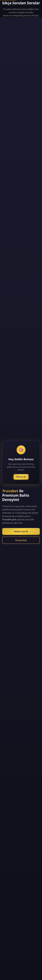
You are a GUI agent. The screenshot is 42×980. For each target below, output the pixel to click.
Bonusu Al (21, 477)
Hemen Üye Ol (21, 531)
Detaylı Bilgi (21, 540)
